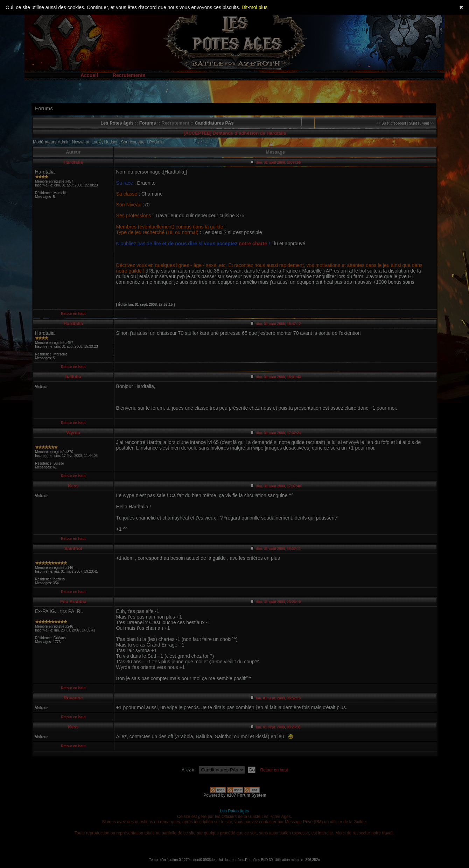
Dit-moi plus (254, 7)
